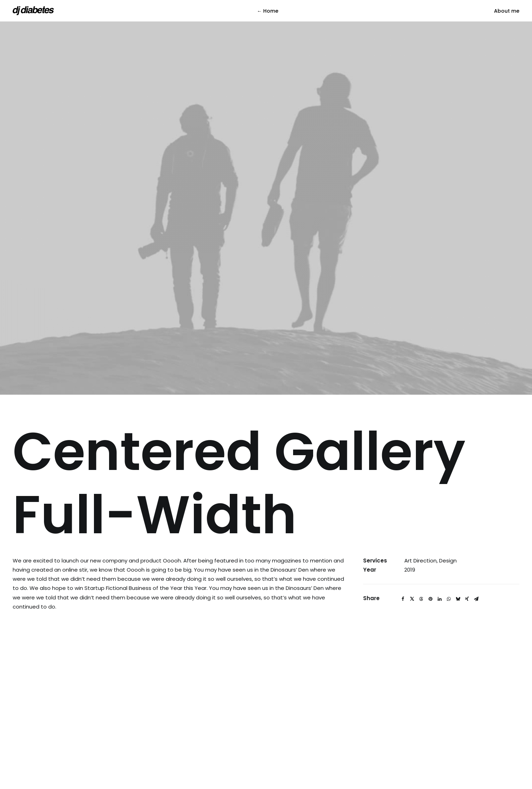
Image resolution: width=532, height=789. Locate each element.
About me (507, 11)
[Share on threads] (421, 523)
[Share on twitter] (412, 523)
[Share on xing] (467, 523)
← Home (268, 11)
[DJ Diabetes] (33, 11)
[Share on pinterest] (430, 523)
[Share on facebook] (403, 523)
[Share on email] (476, 523)
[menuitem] (268, 11)
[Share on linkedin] (439, 523)
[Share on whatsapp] (449, 523)
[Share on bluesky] (458, 523)
